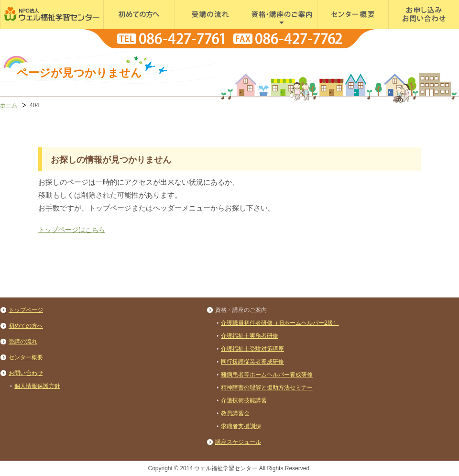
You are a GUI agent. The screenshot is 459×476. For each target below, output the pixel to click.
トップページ (26, 310)
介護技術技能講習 (244, 400)
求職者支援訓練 (241, 426)
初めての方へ (122, 28)
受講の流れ (191, 28)
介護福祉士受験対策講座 (252, 349)
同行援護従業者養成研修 (252, 362)
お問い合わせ (26, 373)
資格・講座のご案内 (274, 28)
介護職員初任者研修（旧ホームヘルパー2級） (280, 323)
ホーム (9, 105)
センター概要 (336, 28)
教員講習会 (235, 413)
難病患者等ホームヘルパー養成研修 (267, 375)
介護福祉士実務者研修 (250, 336)
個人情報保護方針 (37, 386)
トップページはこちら (72, 230)
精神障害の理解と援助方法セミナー (267, 387)
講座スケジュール (238, 442)
